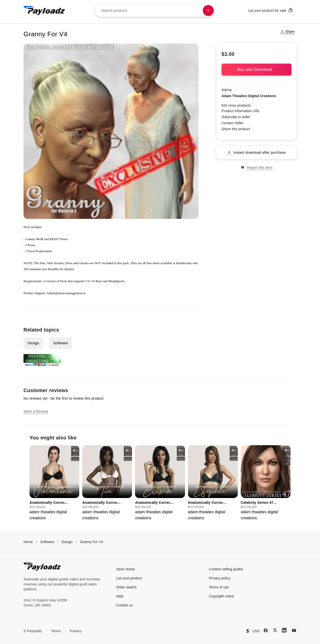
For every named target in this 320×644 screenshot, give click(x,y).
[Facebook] (266, 630)
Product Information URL (241, 111)
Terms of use (219, 587)
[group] (54, 483)
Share (287, 32)
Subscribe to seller (236, 117)
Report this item (256, 168)
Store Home (126, 569)
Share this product (236, 129)
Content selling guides (226, 569)
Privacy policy (219, 578)
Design (33, 343)
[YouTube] (294, 630)
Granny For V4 (91, 542)
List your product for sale (270, 10)
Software (61, 343)
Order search (126, 587)
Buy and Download (256, 69)
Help (120, 596)
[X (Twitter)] (275, 630)
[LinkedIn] (284, 630)
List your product (129, 578)
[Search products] (208, 11)
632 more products (236, 105)
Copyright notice (221, 596)
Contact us (125, 605)
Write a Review (36, 411)
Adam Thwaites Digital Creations (249, 96)
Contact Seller (232, 123)
